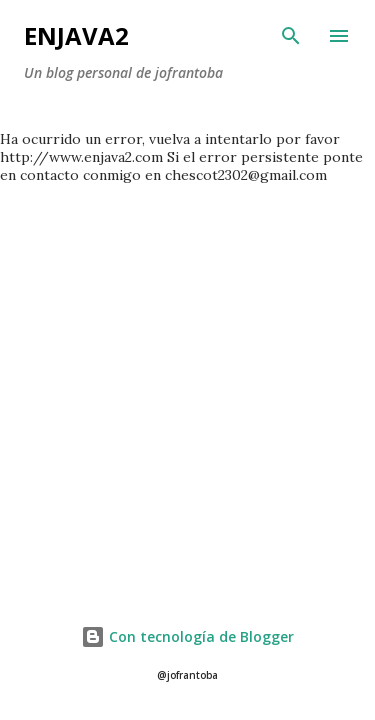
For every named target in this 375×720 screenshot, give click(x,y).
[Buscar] (291, 36)
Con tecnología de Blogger (187, 636)
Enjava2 (76, 35)
